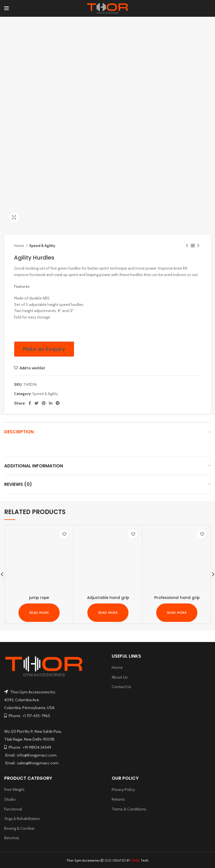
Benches (12, 838)
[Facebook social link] (30, 403)
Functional (13, 809)
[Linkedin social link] (51, 403)
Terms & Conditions (129, 809)
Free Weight (14, 789)
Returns (118, 799)
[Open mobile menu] (7, 8)
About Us (120, 677)
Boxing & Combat (19, 828)
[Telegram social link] (58, 403)
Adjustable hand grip (108, 598)
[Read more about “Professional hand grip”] (177, 612)
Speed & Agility (42, 246)
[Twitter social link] (36, 403)
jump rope (39, 598)
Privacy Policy (123, 789)
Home (19, 246)
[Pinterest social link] (44, 403)
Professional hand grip (177, 598)
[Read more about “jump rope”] (39, 612)
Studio (10, 799)
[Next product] (198, 246)
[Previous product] (187, 246)
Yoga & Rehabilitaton (22, 819)
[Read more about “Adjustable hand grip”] (108, 612)
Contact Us (121, 687)
